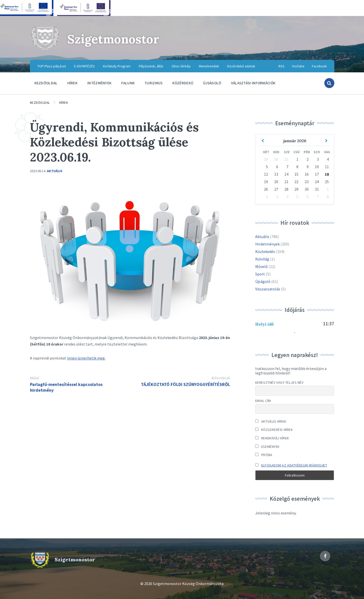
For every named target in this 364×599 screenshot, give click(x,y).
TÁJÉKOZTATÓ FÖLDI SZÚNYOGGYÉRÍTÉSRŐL (185, 384)
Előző (35, 378)
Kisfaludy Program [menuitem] (117, 66)
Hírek (64, 103)
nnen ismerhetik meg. (87, 358)
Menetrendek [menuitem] (209, 66)
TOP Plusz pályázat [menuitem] (52, 66)
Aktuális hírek (271, 421)
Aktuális (55, 171)
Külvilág (262, 259)
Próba (264, 455)
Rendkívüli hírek (272, 438)
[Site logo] (45, 50)
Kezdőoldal (40, 103)
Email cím (263, 401)
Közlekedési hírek (274, 430)
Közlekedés (265, 251)
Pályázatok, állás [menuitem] (151, 66)
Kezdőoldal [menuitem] (46, 83)
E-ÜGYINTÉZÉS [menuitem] (84, 66)
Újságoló (263, 281)
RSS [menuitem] (281, 66)
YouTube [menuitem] (298, 66)
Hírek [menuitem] (73, 83)
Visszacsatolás (268, 289)
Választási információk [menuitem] (253, 83)
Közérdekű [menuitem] (183, 83)
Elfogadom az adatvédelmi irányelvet (294, 465)
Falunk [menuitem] (128, 83)
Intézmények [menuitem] (99, 83)
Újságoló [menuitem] (212, 83)
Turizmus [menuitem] (153, 83)
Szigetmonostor (113, 39)
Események (267, 447)
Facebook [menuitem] (319, 66)
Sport (260, 274)
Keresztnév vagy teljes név (279, 382)
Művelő (261, 266)
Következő (221, 378)
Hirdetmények (267, 244)
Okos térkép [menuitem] (181, 66)
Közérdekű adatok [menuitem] (241, 66)
